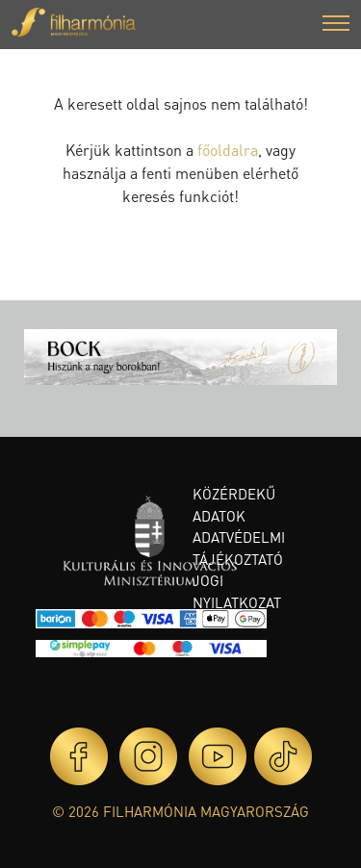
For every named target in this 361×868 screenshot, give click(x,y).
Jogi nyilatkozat (237, 591)
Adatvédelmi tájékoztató (239, 548)
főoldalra (228, 150)
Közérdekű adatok (234, 505)
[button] (336, 26)
